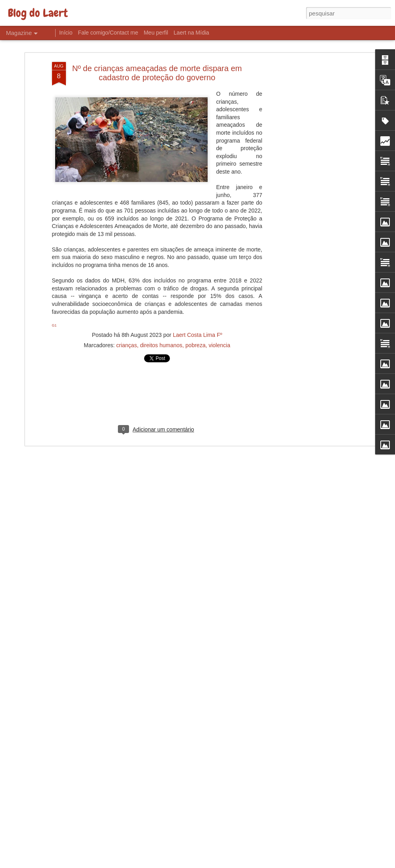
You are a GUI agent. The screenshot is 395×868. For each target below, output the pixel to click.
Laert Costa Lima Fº (197, 327)
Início (66, 33)
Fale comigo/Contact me (108, 33)
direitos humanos (161, 338)
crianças (127, 338)
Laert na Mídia (191, 33)
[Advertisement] (306, 179)
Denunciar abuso (255, 864)
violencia (219, 338)
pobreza (196, 338)
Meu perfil (156, 33)
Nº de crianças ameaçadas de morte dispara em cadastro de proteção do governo (157, 65)
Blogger (229, 864)
